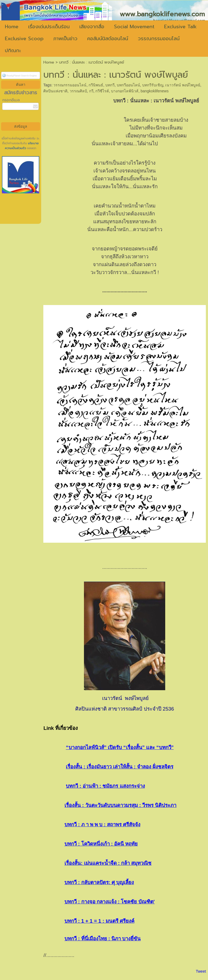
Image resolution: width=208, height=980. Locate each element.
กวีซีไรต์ (102, 91)
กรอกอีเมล (11, 100)
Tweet (201, 971)
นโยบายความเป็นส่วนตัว (22, 146)
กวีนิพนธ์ (96, 85)
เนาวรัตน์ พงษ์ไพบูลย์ (183, 85)
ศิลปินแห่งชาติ (55, 91)
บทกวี (110, 85)
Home (49, 62)
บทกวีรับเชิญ (153, 85)
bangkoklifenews (155, 91)
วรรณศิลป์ (78, 91)
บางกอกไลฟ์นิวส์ (125, 91)
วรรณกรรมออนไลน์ (70, 85)
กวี (91, 91)
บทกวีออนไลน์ (128, 85)
